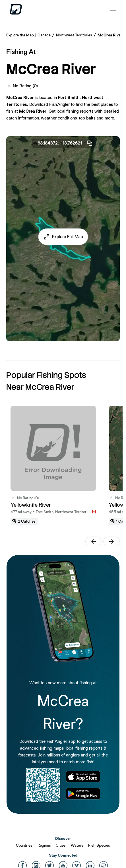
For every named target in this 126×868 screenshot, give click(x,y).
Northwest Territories (74, 35)
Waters (77, 845)
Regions (44, 845)
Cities (61, 845)
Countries (24, 845)
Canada (44, 35)
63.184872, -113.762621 (65, 143)
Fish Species (99, 845)
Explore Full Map (68, 237)
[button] (63, 237)
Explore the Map (20, 35)
